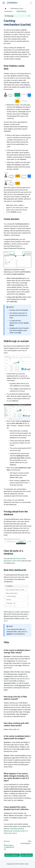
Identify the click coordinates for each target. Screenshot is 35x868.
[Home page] (6, 9)
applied (9, 634)
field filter (15, 705)
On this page (9, 16)
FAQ (19, 333)
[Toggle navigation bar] (4, 3)
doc (18, 729)
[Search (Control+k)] (32, 3)
